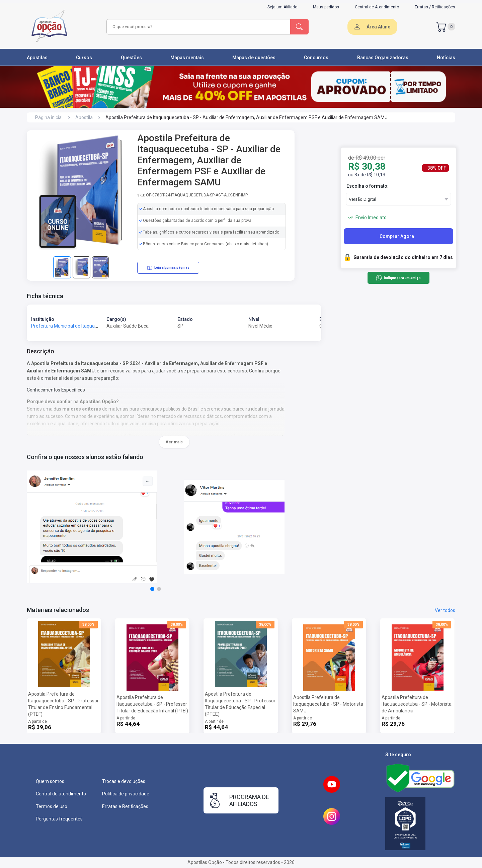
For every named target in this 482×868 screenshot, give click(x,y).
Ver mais (174, 442)
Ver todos (445, 610)
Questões (131, 58)
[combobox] (197, 27)
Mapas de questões (254, 58)
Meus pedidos (326, 7)
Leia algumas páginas (168, 268)
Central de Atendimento (377, 7)
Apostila (84, 117)
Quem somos (50, 781)
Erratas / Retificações (435, 7)
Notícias (446, 58)
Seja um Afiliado (282, 7)
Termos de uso (52, 806)
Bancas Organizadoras (383, 58)
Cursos (84, 58)
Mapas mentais (187, 58)
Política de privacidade (126, 794)
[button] (152, 589)
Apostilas (37, 58)
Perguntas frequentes (59, 819)
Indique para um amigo (398, 278)
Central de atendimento (61, 794)
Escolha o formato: (368, 186)
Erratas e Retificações (125, 806)
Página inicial (49, 117)
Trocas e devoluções (124, 781)
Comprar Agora (397, 236)
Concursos (316, 58)
